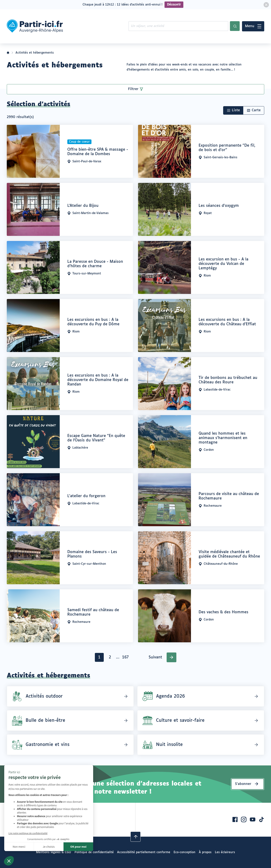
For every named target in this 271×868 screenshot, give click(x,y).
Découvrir (174, 5)
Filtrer (133, 89)
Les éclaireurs (225, 852)
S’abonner (243, 784)
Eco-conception (185, 852)
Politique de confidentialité (94, 852)
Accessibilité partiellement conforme (144, 852)
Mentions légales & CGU (54, 852)
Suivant (155, 657)
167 (126, 658)
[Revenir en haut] (135, 837)
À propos (205, 852)
